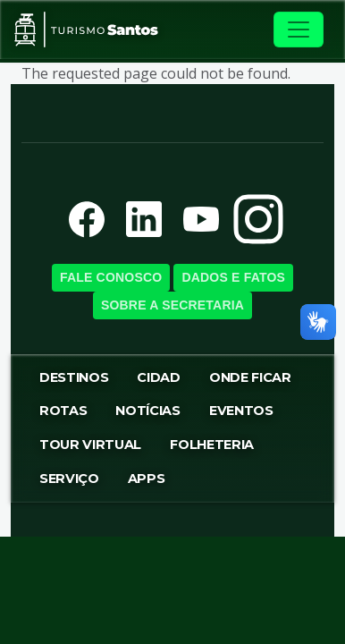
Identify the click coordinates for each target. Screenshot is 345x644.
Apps (147, 479)
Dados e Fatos (233, 277)
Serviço (69, 479)
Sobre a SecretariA (172, 305)
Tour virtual (90, 445)
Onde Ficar (250, 377)
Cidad (158, 377)
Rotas (63, 411)
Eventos (241, 411)
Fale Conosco (111, 277)
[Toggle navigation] (299, 30)
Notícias (147, 411)
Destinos (74, 377)
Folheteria (212, 445)
